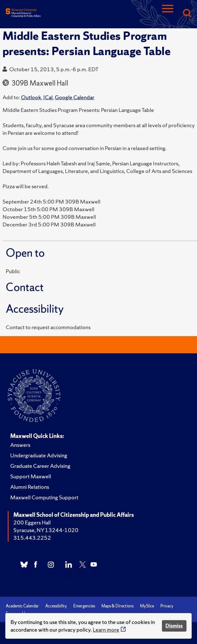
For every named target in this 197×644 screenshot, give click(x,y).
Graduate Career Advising (40, 466)
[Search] (187, 14)
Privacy (167, 606)
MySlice (147, 606)
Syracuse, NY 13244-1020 (46, 530)
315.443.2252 (32, 538)
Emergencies (84, 606)
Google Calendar (75, 97)
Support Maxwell (31, 476)
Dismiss (174, 626)
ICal (48, 97)
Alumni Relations (30, 487)
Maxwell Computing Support (44, 497)
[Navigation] (168, 14)
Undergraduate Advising (39, 455)
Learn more (106, 630)
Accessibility (56, 606)
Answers (20, 445)
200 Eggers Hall (32, 522)
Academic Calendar (22, 606)
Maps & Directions (117, 606)
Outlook (31, 97)
